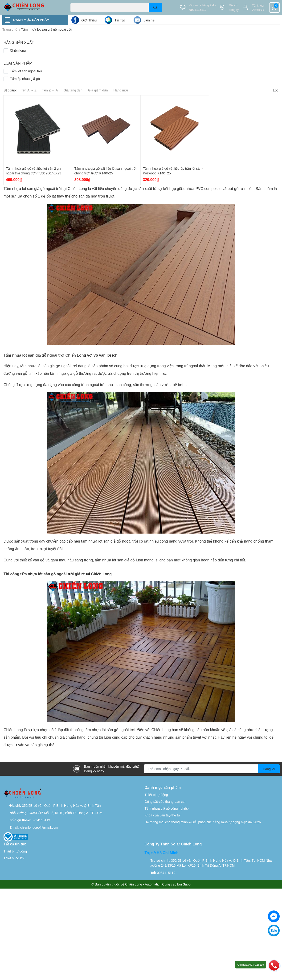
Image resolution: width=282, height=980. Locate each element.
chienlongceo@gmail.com (39, 827)
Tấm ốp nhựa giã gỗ (25, 79)
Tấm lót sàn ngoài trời (26, 71)
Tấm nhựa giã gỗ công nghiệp (167, 808)
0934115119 (198, 10)
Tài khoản (259, 5)
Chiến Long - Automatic (142, 884)
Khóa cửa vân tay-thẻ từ (162, 815)
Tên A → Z (29, 90)
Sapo (187, 884)
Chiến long (18, 50)
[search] (155, 8)
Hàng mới (121, 90)
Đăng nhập (258, 10)
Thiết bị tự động (156, 795)
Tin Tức (120, 20)
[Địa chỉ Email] (212, 769)
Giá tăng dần (73, 90)
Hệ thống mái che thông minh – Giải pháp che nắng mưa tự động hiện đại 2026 (203, 822)
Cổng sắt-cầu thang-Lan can (166, 801)
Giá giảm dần (98, 90)
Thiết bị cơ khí (14, 858)
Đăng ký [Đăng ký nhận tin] (269, 769)
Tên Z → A (50, 90)
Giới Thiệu (89, 20)
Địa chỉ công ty (234, 8)
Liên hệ (149, 20)
